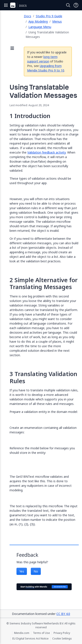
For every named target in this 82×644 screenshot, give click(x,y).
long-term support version (42, 59)
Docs (28, 16)
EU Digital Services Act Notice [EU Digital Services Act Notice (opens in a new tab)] (30, 639)
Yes (22, 571)
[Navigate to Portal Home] (13, 5)
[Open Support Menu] (76, 5)
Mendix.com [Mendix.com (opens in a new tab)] (22, 633)
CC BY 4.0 (63, 614)
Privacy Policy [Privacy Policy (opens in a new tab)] (62, 633)
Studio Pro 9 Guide (49, 16)
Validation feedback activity (47, 152)
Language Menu (40, 27)
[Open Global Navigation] (6, 5)
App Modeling (38, 21)
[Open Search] (68, 5)
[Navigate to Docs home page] (23, 5)
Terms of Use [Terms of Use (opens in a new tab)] (41, 633)
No (36, 571)
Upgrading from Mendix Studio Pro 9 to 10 (46, 68)
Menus (57, 21)
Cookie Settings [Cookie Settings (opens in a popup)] (62, 639)
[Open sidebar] (12, 49)
